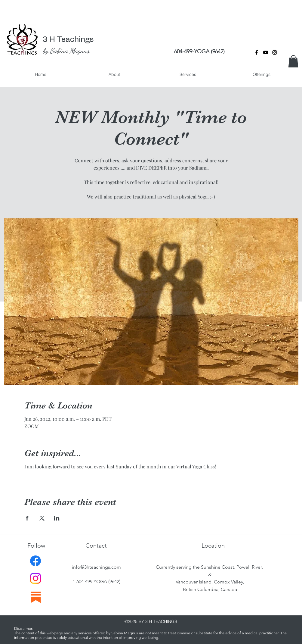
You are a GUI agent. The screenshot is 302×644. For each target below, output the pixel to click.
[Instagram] (35, 578)
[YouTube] (266, 52)
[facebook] (257, 52)
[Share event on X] (42, 518)
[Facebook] (35, 561)
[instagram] (275, 52)
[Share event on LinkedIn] (57, 518)
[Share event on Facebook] (27, 518)
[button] (293, 61)
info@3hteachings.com (96, 567)
